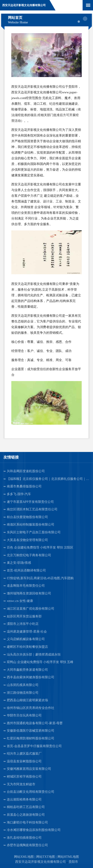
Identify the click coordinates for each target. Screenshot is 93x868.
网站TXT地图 (46, 857)
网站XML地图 (24, 857)
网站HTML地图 (68, 857)
